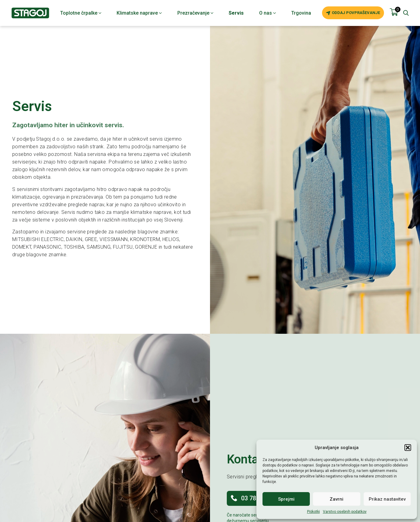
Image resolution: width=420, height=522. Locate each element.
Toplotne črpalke (81, 13)
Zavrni (337, 499)
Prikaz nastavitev (387, 499)
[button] (408, 448)
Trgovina (301, 13)
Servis (236, 13)
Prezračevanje (195, 13)
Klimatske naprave (139, 13)
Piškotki (313, 512)
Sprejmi (286, 499)
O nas (268, 13)
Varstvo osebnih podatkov (345, 512)
